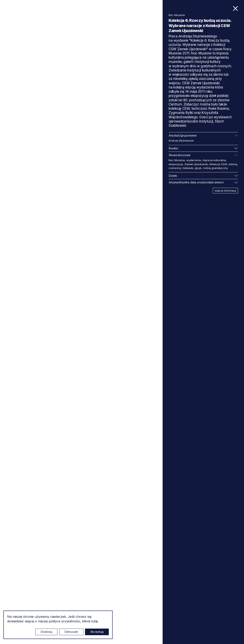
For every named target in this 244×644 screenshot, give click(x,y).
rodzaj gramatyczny (215, 168)
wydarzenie (194, 160)
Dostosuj (46, 632)
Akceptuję (97, 632)
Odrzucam (71, 632)
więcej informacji (225, 191)
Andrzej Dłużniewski (181, 141)
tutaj (94, 621)
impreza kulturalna (214, 160)
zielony (233, 164)
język (198, 168)
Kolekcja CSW (218, 164)
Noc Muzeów (177, 160)
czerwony (175, 168)
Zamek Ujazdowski (196, 164)
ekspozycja (176, 164)
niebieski (188, 168)
